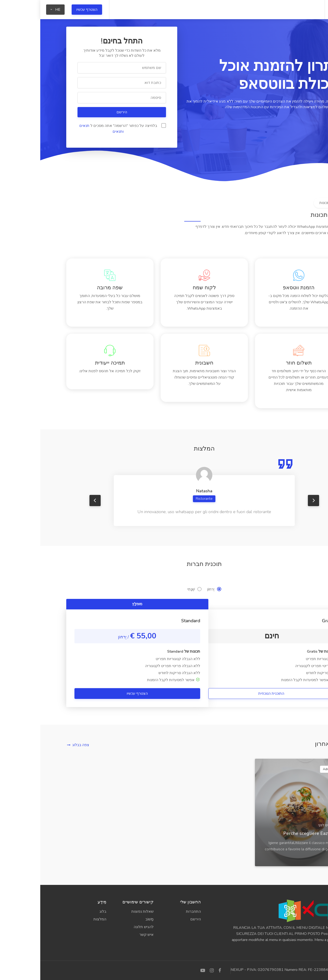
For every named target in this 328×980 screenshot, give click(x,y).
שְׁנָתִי (154, 589)
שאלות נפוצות (102, 912)
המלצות (60, 919)
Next (273, 501)
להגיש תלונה (103, 927)
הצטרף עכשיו (47, 10)
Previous (55, 501)
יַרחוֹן (174, 589)
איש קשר (106, 935)
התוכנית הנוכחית (231, 694)
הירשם (81, 112)
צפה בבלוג (41, 745)
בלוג (63, 912)
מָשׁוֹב (109, 919)
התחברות (153, 912)
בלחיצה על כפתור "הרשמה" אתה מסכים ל (82, 129)
